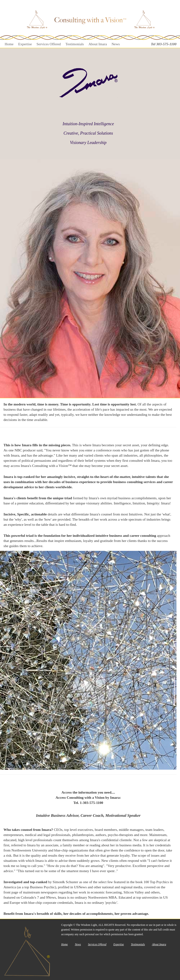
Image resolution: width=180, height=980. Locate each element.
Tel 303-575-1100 (164, 44)
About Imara (98, 44)
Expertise (25, 44)
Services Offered (49, 44)
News (116, 44)
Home (9, 44)
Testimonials (75, 44)
